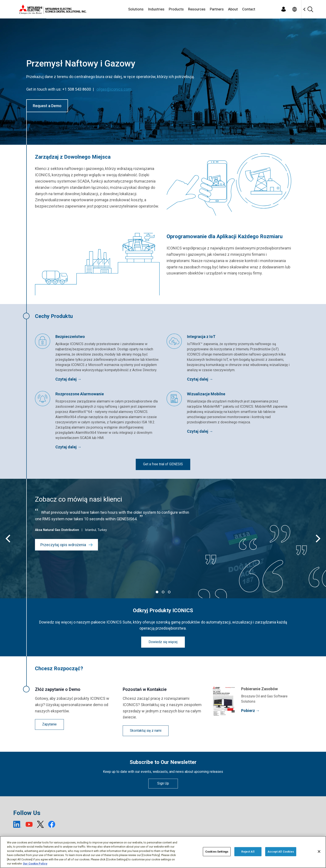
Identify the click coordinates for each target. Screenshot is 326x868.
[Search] (310, 9)
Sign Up (163, 783)
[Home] (52, 9)
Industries (156, 9)
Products (176, 9)
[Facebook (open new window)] (52, 824)
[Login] (284, 9)
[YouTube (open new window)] (29, 824)
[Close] (319, 851)
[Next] (317, 539)
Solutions (136, 9)
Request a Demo (47, 106)
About (233, 9)
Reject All (248, 852)
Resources (197, 9)
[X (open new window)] (40, 824)
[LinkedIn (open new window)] (17, 824)
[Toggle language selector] (295, 9)
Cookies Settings (217, 852)
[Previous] (9, 539)
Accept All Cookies (281, 852)
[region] (163, 852)
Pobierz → (250, 711)
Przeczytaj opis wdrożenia (67, 545)
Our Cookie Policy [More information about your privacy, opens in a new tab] (35, 864)
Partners (217, 9)
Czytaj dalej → (68, 379)
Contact (249, 9)
